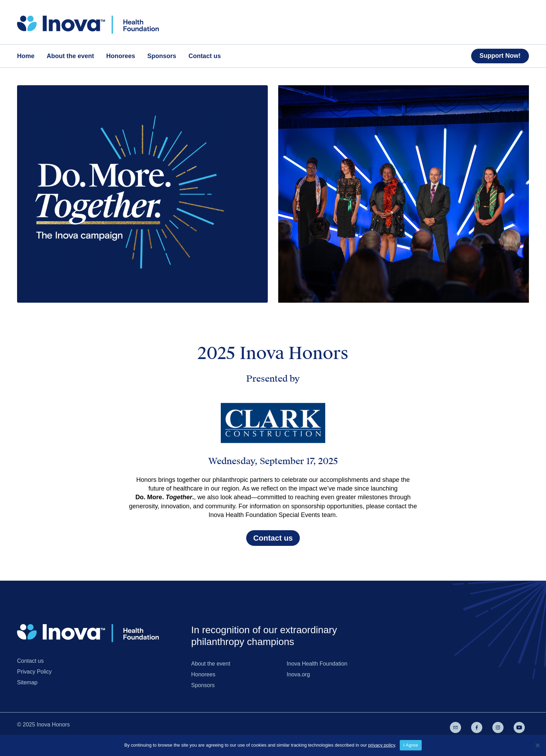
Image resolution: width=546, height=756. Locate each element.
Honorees (203, 674)
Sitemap (27, 682)
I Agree (411, 745)
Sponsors (203, 685)
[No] (537, 745)
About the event (211, 664)
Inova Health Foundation (317, 664)
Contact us (273, 538)
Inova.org (298, 674)
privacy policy (381, 745)
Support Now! (500, 56)
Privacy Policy (34, 672)
